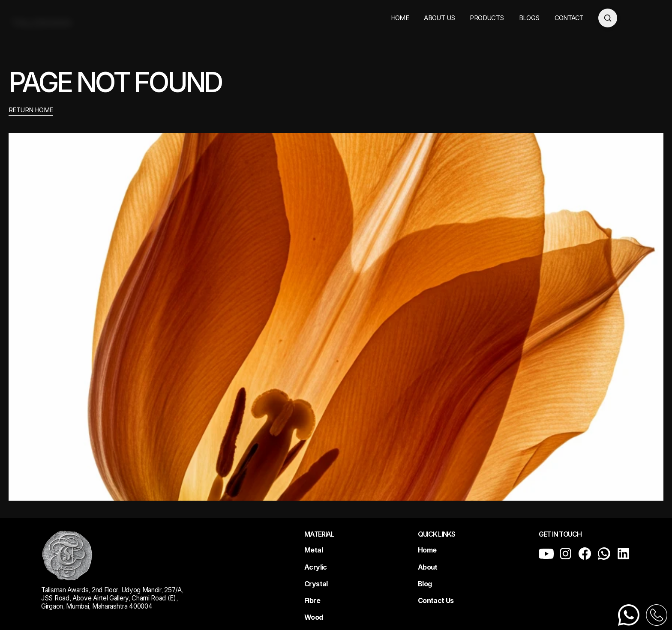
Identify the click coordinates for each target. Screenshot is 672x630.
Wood (313, 617)
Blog (425, 584)
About (428, 567)
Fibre (312, 600)
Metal (313, 550)
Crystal (316, 584)
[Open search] (608, 18)
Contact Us (436, 600)
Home (427, 550)
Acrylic (316, 567)
